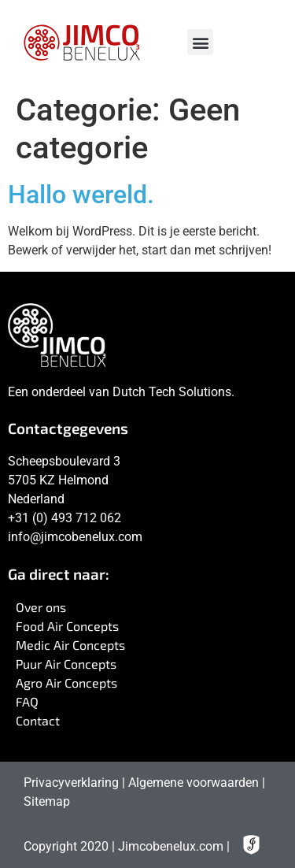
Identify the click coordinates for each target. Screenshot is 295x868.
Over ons (41, 607)
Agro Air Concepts (66, 683)
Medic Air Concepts (70, 645)
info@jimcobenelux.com (75, 537)
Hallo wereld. (81, 195)
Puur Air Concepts (66, 664)
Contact (38, 720)
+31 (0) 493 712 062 (65, 518)
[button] (200, 42)
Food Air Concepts (67, 626)
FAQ (27, 701)
